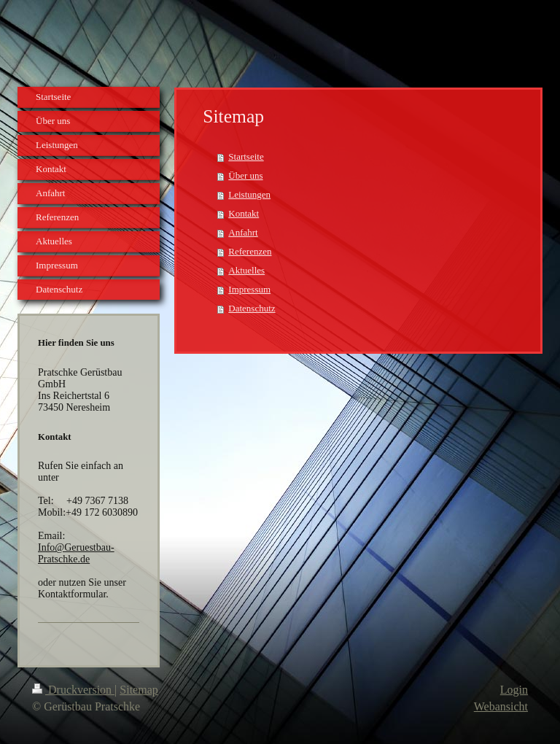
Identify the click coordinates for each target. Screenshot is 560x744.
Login (514, 690)
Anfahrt (243, 232)
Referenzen (250, 251)
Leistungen (249, 194)
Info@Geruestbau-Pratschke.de (76, 553)
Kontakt (244, 213)
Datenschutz (252, 308)
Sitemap (139, 690)
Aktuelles (246, 270)
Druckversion (73, 690)
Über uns (245, 175)
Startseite (246, 156)
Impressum (249, 289)
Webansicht (501, 706)
